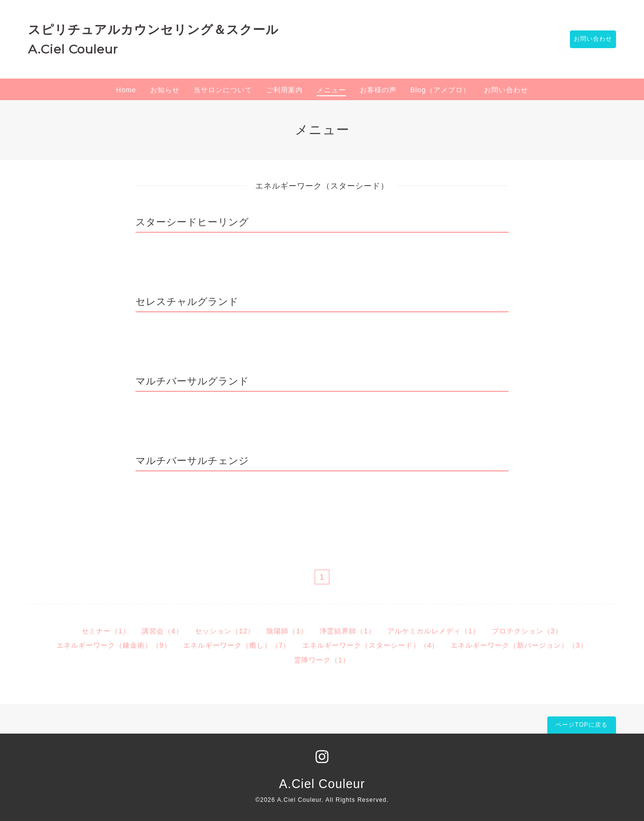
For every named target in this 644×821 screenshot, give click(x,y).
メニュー (331, 90)
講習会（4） (162, 631)
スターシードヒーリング (192, 222)
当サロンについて (223, 90)
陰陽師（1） (287, 631)
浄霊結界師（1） (348, 631)
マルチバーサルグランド (192, 381)
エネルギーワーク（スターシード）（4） (371, 645)
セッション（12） (225, 631)
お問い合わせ (588, 39)
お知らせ (165, 90)
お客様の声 (378, 90)
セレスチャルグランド (187, 301)
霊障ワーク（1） (322, 660)
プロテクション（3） (527, 631)
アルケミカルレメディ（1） (434, 631)
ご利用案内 (284, 90)
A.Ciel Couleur (322, 784)
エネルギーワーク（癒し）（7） (237, 645)
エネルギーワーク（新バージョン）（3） (519, 645)
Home (126, 90)
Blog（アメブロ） (440, 90)
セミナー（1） (106, 631)
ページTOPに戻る (581, 725)
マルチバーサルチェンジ (192, 461)
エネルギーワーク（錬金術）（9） (114, 645)
